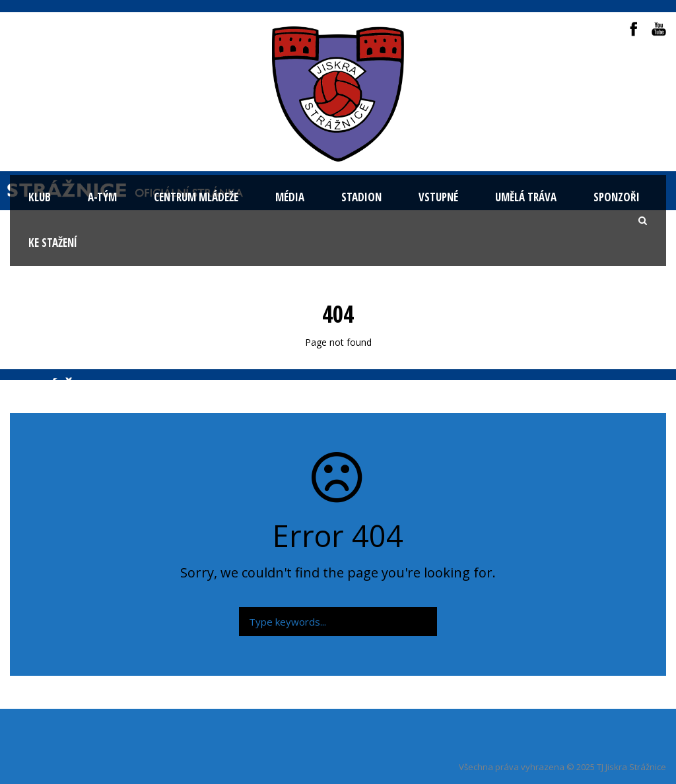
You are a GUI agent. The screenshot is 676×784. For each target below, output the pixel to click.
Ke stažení (53, 243)
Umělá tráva (526, 197)
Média (290, 197)
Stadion (361, 197)
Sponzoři (617, 197)
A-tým (102, 197)
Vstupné (438, 197)
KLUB (40, 197)
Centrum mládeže (196, 197)
